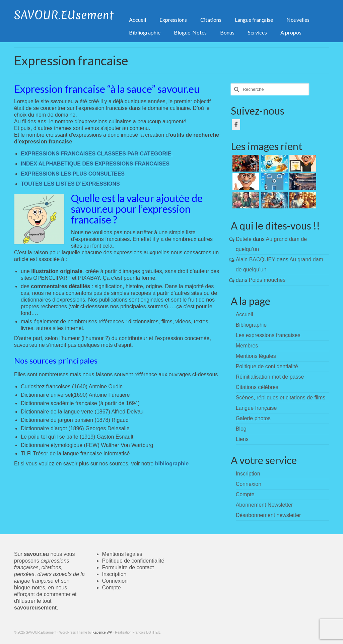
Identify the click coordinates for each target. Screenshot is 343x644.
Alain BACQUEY (256, 260)
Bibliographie (251, 325)
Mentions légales (256, 356)
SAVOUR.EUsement (64, 15)
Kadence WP (102, 632)
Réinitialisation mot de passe (270, 377)
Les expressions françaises (268, 335)
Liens (242, 439)
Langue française (256, 408)
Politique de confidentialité (267, 366)
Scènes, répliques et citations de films (281, 398)
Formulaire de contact (128, 567)
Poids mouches (267, 280)
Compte (112, 588)
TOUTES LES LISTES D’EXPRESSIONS (70, 184)
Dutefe (244, 239)
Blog (241, 429)
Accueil (245, 314)
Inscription (114, 574)
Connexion (115, 581)
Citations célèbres (257, 387)
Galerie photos (253, 418)
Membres (247, 346)
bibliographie (172, 464)
